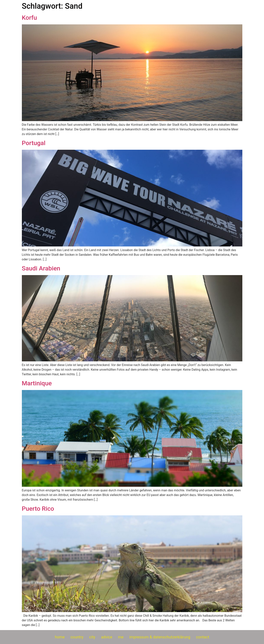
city (92, 637)
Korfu (29, 18)
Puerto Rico (38, 509)
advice (107, 637)
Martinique (37, 383)
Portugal (34, 143)
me (121, 637)
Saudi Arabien (41, 268)
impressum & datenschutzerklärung (160, 637)
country (77, 637)
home (60, 637)
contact (203, 637)
